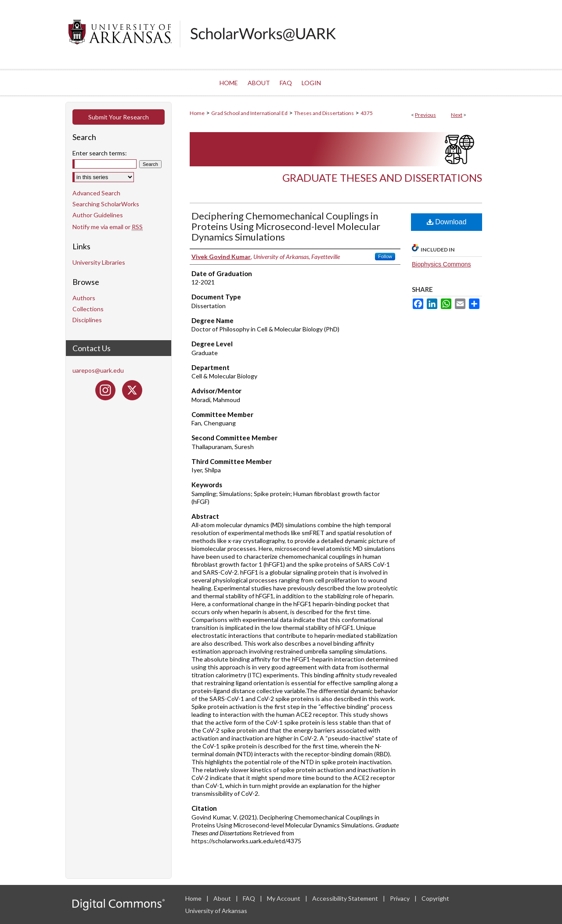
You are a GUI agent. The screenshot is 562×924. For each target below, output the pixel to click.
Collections (88, 309)
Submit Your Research (119, 117)
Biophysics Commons (441, 264)
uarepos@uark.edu (98, 370)
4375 (367, 113)
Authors (84, 298)
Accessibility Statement (346, 898)
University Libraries (99, 262)
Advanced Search (96, 193)
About (223, 898)
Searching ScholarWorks (106, 204)
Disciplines (87, 320)
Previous (425, 115)
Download (447, 222)
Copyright (435, 898)
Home (197, 113)
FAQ (250, 898)
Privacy (400, 898)
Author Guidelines (98, 215)
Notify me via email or (108, 227)
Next (457, 115)
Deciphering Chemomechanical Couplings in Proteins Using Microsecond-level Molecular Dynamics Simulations (286, 226)
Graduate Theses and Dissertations (382, 178)
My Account (284, 898)
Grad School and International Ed (249, 113)
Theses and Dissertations (324, 113)
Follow (385, 256)
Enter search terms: (100, 153)
